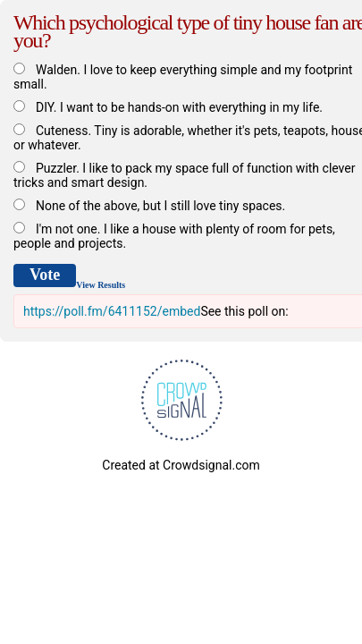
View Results (101, 285)
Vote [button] (45, 275)
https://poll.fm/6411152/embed (112, 311)
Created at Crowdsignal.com (181, 465)
